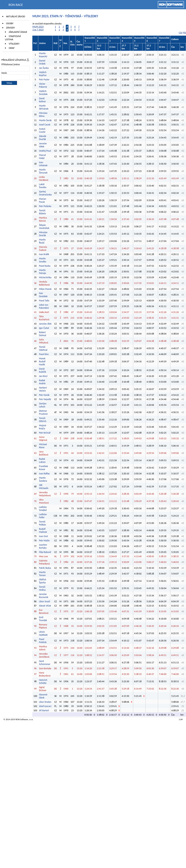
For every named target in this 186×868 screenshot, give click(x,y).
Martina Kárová (43, 219)
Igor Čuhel (44, 328)
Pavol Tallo (44, 301)
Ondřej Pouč (45, 151)
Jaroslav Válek (43, 145)
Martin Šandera (43, 479)
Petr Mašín (44, 541)
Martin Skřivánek (44, 107)
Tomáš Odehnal (43, 348)
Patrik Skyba (45, 568)
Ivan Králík (44, 254)
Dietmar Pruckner (43, 412)
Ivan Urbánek (43, 164)
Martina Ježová (43, 648)
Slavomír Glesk (43, 696)
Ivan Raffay (44, 474)
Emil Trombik (43, 619)
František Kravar (43, 468)
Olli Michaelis (44, 487)
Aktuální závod (16, 16)
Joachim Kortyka (43, 546)
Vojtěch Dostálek (43, 93)
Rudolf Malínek (43, 530)
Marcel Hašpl (42, 157)
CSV (181, 33)
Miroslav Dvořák (43, 234)
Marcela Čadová (43, 248)
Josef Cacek (45, 125)
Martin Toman (42, 574)
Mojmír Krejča (43, 427)
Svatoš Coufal (42, 130)
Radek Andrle (42, 382)
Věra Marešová (44, 501)
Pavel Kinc (44, 354)
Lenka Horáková (44, 178)
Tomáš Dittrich (43, 420)
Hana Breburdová (45, 674)
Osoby (10, 23)
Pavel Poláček (43, 641)
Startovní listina (13, 38)
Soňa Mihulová (44, 341)
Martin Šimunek (43, 171)
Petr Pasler (44, 80)
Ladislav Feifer (43, 516)
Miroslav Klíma (43, 115)
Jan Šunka (44, 68)
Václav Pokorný (43, 85)
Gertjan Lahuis (43, 405)
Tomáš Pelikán (42, 523)
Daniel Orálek (42, 62)
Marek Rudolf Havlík (42, 362)
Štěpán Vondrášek (44, 227)
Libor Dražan (45, 702)
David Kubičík (42, 370)
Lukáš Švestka (43, 186)
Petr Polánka (45, 206)
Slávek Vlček (45, 606)
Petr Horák (44, 395)
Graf (12, 48)
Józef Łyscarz (45, 706)
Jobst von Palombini (44, 306)
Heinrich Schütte (43, 682)
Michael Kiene (43, 446)
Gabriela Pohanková (44, 562)
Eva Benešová (44, 612)
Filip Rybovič (45, 552)
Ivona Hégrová (43, 439)
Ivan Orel (43, 536)
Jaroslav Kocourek (43, 596)
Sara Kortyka (45, 668)
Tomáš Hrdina (42, 588)
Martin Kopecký (43, 55)
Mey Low (43, 556)
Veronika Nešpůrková (45, 494)
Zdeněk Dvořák (42, 138)
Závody (10, 28)
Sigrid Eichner (43, 689)
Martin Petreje (42, 272)
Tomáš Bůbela (42, 212)
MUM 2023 (38, 27)
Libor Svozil (44, 601)
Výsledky (14, 44)
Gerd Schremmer (45, 663)
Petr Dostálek (43, 295)
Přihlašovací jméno (11, 64)
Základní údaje (18, 32)
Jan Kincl (43, 376)
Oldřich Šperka (42, 581)
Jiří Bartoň (44, 710)
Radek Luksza (42, 460)
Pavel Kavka (45, 266)
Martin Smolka (42, 260)
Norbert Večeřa (43, 389)
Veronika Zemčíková (44, 655)
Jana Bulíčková (44, 453)
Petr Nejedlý (45, 399)
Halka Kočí (44, 312)
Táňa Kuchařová (44, 318)
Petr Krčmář (45, 433)
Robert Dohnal (42, 334)
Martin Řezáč (42, 241)
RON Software (22, 719)
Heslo (4, 73)
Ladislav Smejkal (43, 509)
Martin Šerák (45, 120)
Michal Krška (45, 277)
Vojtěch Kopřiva (43, 74)
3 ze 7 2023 (38, 30)
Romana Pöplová (43, 626)
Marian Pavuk (42, 200)
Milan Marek (45, 289)
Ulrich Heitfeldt (43, 633)
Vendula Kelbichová (44, 283)
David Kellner (42, 100)
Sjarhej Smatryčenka (45, 193)
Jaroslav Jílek (45, 324)
